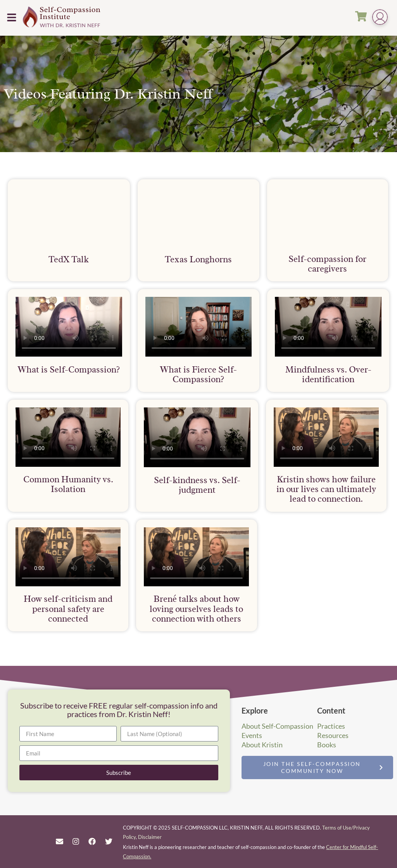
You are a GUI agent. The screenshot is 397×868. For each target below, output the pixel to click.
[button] (11, 18)
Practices (331, 726)
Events (252, 735)
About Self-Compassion (277, 726)
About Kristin (262, 745)
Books (327, 745)
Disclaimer (150, 837)
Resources (333, 735)
